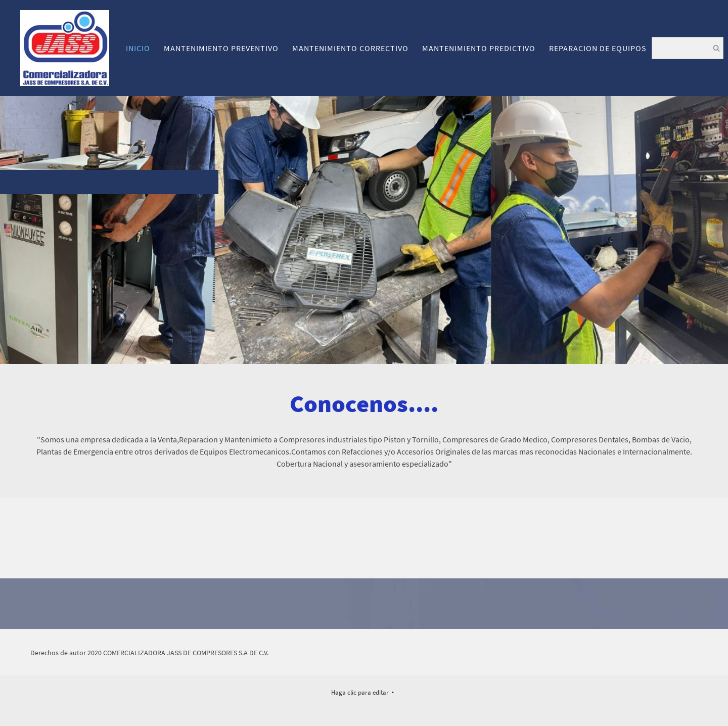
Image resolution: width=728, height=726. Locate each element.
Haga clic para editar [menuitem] (360, 692)
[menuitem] (139, 48)
